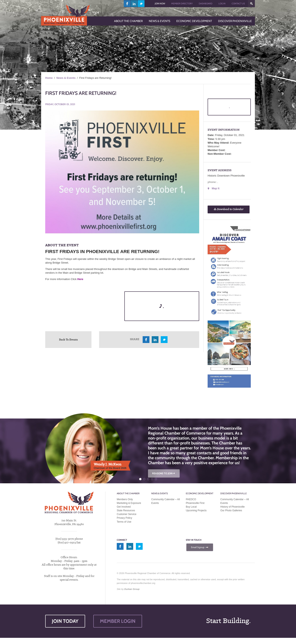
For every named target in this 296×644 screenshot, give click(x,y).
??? (251, 4)
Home (49, 78)
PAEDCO (191, 499)
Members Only (125, 499)
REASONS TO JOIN (164, 473)
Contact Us (238, 3)
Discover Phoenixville (234, 493)
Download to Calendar (229, 209)
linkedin (134, 4)
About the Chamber (128, 493)
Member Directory (182, 3)
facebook (127, 4)
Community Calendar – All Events (166, 501)
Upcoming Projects (196, 510)
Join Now (160, 3)
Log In (222, 3)
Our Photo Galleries (231, 510)
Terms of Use (124, 522)
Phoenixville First (195, 503)
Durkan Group (132, 589)
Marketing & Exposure (129, 503)
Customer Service (127, 514)
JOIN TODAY (65, 621)
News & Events (66, 78)
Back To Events (68, 339)
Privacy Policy (124, 518)
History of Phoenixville (232, 507)
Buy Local (191, 507)
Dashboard (206, 3)
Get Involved (124, 507)
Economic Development (200, 493)
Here (80, 279)
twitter (141, 4)
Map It (216, 188)
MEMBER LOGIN (118, 621)
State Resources (126, 510)
